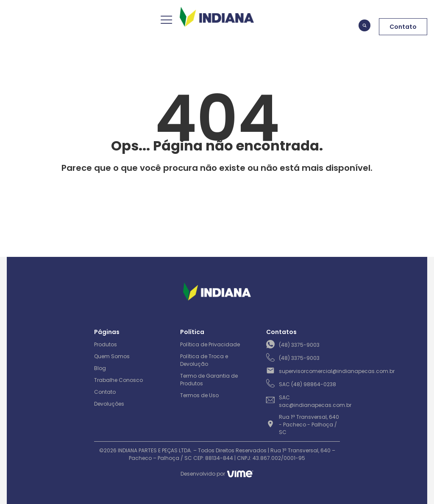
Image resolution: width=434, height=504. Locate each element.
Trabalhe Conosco (118, 380)
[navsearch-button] (364, 27)
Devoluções (109, 404)
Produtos (106, 344)
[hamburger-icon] (166, 21)
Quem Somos (112, 356)
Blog (100, 368)
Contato (105, 392)
